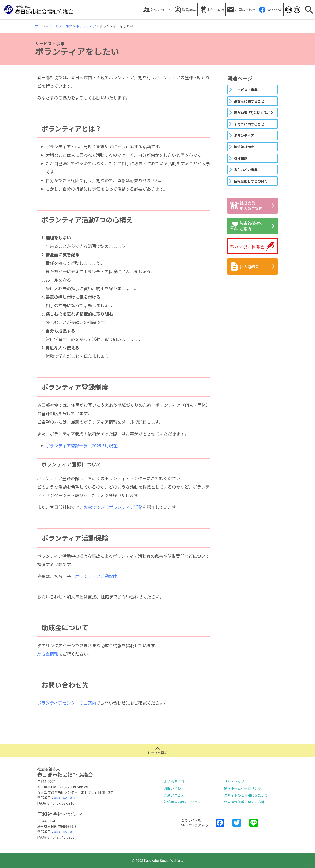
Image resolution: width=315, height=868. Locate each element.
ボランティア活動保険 (96, 576)
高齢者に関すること (249, 101)
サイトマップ (234, 781)
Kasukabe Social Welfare (288, 10)
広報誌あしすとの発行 (251, 181)
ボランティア (244, 135)
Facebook (274, 10)
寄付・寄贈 (215, 10)
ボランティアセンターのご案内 (67, 703)
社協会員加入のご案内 (246, 205)
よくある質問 (174, 781)
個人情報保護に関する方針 (244, 802)
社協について (161, 10)
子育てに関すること (249, 124)
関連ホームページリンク (243, 788)
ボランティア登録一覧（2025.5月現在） (84, 446)
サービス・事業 (246, 90)
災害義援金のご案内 (246, 226)
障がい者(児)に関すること (254, 113)
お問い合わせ (245, 10)
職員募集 (189, 10)
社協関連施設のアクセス (182, 802)
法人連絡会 (244, 266)
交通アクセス (174, 795)
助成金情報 (48, 654)
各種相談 (241, 158)
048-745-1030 (65, 832)
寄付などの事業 (246, 170)
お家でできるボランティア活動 (113, 507)
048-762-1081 (65, 798)
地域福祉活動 (244, 147)
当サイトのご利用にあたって (246, 795)
